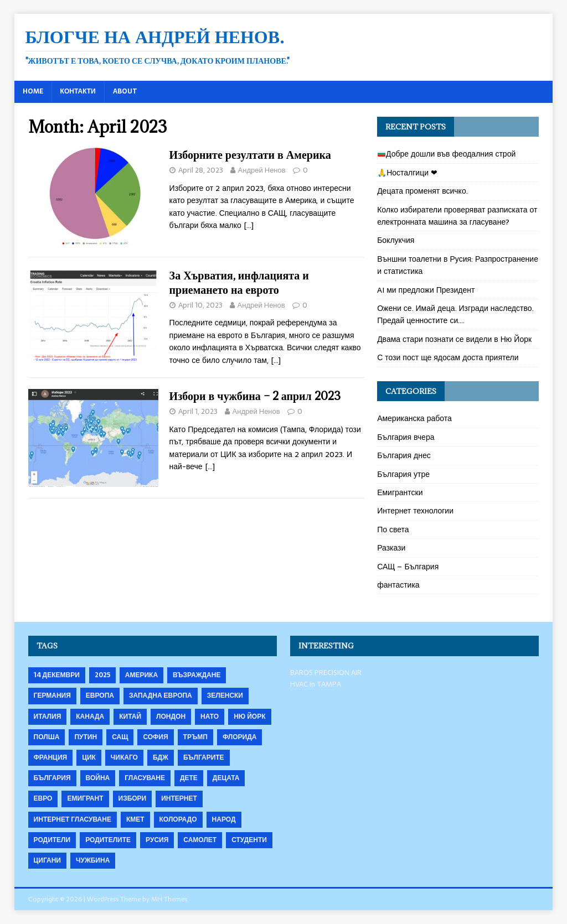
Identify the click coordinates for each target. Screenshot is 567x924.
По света (393, 530)
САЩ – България (408, 567)
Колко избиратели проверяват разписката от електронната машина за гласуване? (457, 216)
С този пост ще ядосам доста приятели (448, 357)
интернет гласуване (73, 819)
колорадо (178, 819)
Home (33, 91)
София (155, 737)
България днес (404, 455)
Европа (100, 695)
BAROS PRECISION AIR (326, 673)
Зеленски (225, 695)
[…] (249, 225)
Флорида (239, 737)
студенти (249, 840)
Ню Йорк (249, 717)
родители (52, 840)
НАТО (210, 717)
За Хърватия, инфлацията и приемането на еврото (239, 282)
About (125, 91)
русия (157, 840)
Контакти (78, 91)
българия (52, 778)
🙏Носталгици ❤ (407, 173)
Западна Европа (161, 695)
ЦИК (89, 757)
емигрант (85, 798)
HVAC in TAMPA (316, 684)
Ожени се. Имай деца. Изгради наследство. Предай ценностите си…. (455, 314)
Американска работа (414, 418)
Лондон (171, 717)
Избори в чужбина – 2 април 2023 (255, 396)
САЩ (120, 737)
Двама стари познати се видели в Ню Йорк (454, 339)
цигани (47, 860)
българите (204, 757)
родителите (108, 840)
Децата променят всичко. (422, 191)
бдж (161, 757)
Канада (90, 717)
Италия (48, 717)
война (98, 778)
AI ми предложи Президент (426, 290)
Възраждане (197, 675)
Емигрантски (400, 492)
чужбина (93, 860)
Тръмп (195, 737)
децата (226, 778)
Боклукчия (396, 240)
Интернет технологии (415, 511)
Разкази (391, 548)
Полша (47, 737)
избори (133, 798)
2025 (102, 675)
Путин (86, 737)
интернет (179, 798)
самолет (200, 840)
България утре (403, 474)
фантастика (398, 585)
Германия (52, 695)
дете (189, 778)
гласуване (145, 778)
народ (224, 819)
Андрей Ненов (262, 170)
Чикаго (124, 757)
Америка (141, 675)
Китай (130, 717)
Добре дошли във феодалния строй (447, 154)
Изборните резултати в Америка (250, 155)
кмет (135, 819)
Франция (51, 757)
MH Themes (169, 899)
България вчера (406, 437)
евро (43, 798)
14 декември (57, 675)
